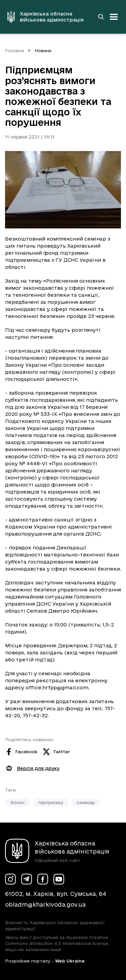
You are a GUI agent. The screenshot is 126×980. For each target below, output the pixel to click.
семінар (86, 802)
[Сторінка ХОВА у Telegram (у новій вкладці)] (27, 879)
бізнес (18, 802)
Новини (43, 50)
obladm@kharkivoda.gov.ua (45, 904)
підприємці (51, 802)
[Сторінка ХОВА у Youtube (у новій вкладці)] (59, 879)
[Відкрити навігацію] (114, 17)
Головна (14, 50)
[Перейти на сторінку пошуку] (101, 17)
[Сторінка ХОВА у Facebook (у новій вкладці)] (43, 879)
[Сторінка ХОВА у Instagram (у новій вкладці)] (10, 879)
